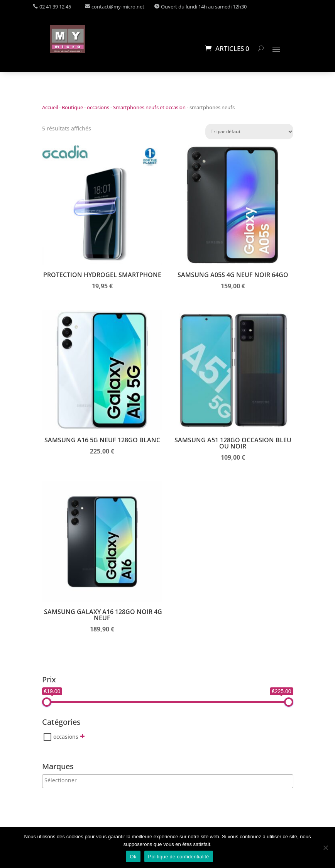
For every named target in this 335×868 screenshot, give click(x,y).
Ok (133, 857)
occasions (98, 107)
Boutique (72, 107)
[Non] (325, 848)
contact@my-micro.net (118, 7)
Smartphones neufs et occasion (149, 107)
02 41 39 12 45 (55, 7)
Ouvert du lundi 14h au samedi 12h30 (204, 7)
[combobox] (168, 781)
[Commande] (249, 132)
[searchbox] (76, 780)
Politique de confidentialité (179, 857)
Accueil (50, 107)
